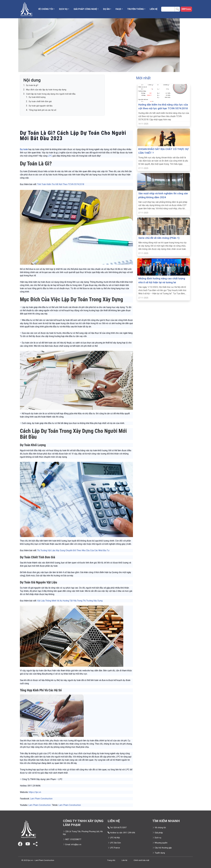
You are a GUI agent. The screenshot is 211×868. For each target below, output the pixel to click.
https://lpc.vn (35, 792)
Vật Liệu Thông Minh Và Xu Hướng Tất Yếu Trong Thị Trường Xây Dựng (70, 601)
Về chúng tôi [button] (46, 9)
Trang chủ (111, 860)
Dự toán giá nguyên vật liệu (41, 106)
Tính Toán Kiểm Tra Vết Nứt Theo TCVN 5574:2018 (61, 184)
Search (178, 9)
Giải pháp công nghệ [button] (85, 9)
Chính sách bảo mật (141, 860)
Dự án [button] (106, 9)
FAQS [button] (118, 9)
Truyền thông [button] (136, 9)
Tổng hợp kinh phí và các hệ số (43, 110)
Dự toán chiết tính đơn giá (40, 101)
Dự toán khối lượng (37, 97)
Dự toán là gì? (32, 85)
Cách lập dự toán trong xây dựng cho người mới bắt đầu (51, 94)
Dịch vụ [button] (63, 9)
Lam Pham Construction (41, 799)
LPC (50, 156)
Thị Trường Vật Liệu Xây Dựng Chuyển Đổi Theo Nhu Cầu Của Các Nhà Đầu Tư (73, 550)
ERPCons (186, 9)
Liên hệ (154, 9)
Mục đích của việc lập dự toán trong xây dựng (46, 90)
